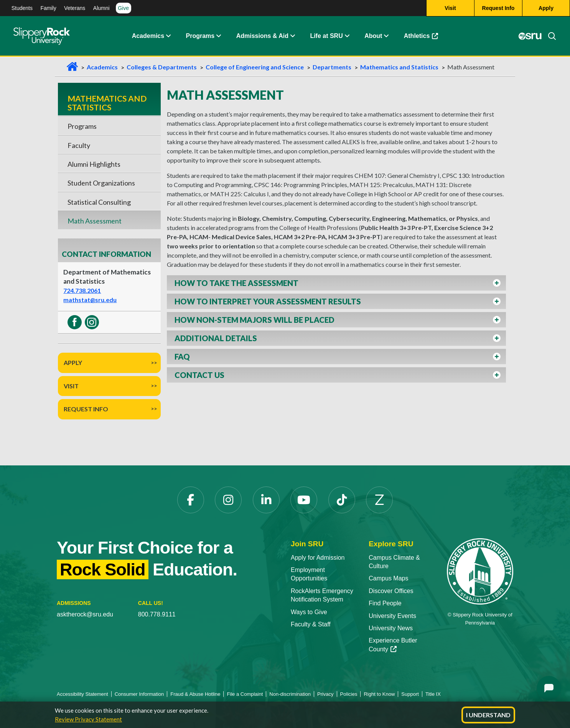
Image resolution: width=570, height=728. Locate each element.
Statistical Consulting (99, 202)
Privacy (325, 694)
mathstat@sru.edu (90, 300)
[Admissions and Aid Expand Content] (293, 36)
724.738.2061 (82, 290)
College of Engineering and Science (255, 67)
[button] (336, 283)
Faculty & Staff (311, 624)
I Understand (488, 715)
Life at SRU (326, 36)
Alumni (101, 8)
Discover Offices (391, 591)
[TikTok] (342, 500)
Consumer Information (139, 694)
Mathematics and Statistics (399, 67)
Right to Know (379, 694)
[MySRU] (530, 36)
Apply (73, 362)
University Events (392, 616)
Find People (385, 603)
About (373, 36)
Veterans (75, 8)
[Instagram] (228, 500)
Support (410, 694)
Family (48, 8)
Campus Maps (388, 578)
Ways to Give (309, 612)
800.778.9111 (157, 614)
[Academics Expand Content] (168, 36)
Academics (148, 36)
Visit (71, 386)
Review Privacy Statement (88, 719)
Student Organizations (101, 183)
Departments (332, 67)
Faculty (79, 145)
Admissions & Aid (262, 36)
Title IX (433, 694)
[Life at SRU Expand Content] (347, 36)
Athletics (421, 36)
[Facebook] (191, 500)
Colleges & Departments (162, 67)
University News (391, 628)
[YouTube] (304, 500)
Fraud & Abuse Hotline (195, 694)
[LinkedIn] (266, 500)
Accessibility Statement (82, 694)
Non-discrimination (290, 694)
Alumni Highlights (94, 164)
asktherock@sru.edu (85, 614)
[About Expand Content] (218, 36)
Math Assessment (95, 221)
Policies (349, 694)
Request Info (86, 409)
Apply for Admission (318, 558)
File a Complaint (245, 694)
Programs (200, 36)
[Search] (549, 36)
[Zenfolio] (379, 500)
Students (22, 8)
